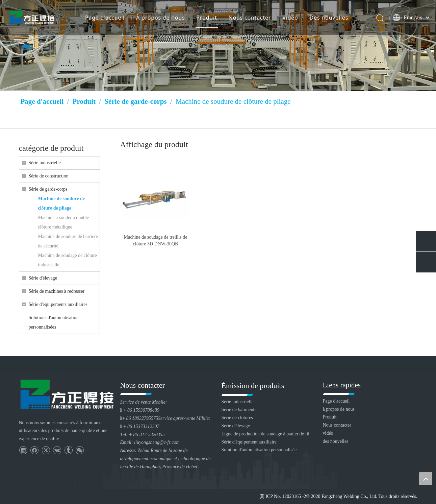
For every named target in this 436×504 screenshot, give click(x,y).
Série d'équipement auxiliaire (249, 442)
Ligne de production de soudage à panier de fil (265, 434)
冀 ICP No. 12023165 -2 (283, 496)
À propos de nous (161, 19)
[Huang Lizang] (218, 45)
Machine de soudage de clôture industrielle (68, 260)
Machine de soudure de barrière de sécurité (68, 241)
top (426, 479)
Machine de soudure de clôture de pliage (62, 203)
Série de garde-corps (48, 189)
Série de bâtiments (239, 410)
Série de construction (49, 176)
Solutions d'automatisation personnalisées (54, 322)
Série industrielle (45, 163)
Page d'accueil (105, 19)
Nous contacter (250, 19)
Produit (207, 19)
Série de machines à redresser (57, 291)
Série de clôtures (237, 418)
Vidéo (291, 19)
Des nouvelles (329, 19)
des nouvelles (336, 441)
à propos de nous (339, 409)
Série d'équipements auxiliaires (58, 304)
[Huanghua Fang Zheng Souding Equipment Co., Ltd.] (66, 394)
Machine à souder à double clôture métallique (64, 222)
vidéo (328, 433)
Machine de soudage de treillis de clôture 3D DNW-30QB (156, 241)
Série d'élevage (43, 278)
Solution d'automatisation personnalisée (259, 450)
